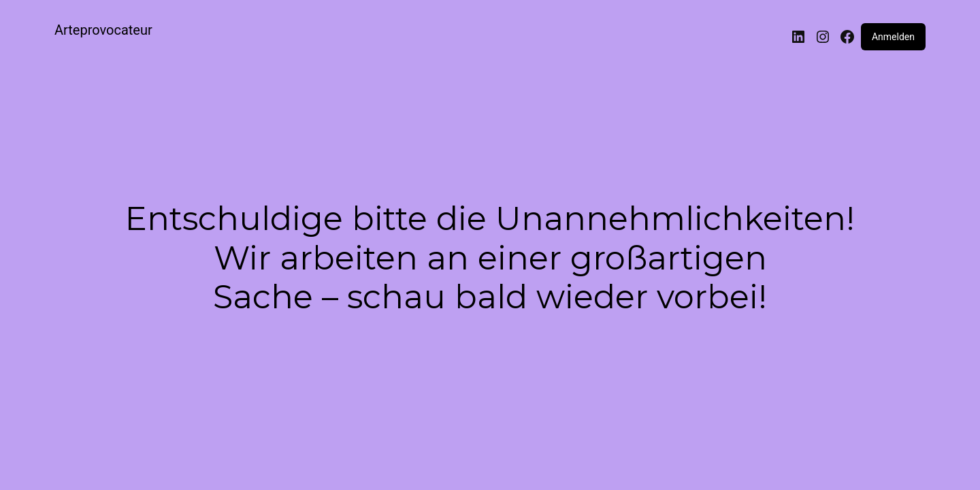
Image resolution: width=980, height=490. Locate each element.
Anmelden (893, 37)
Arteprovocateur (103, 30)
